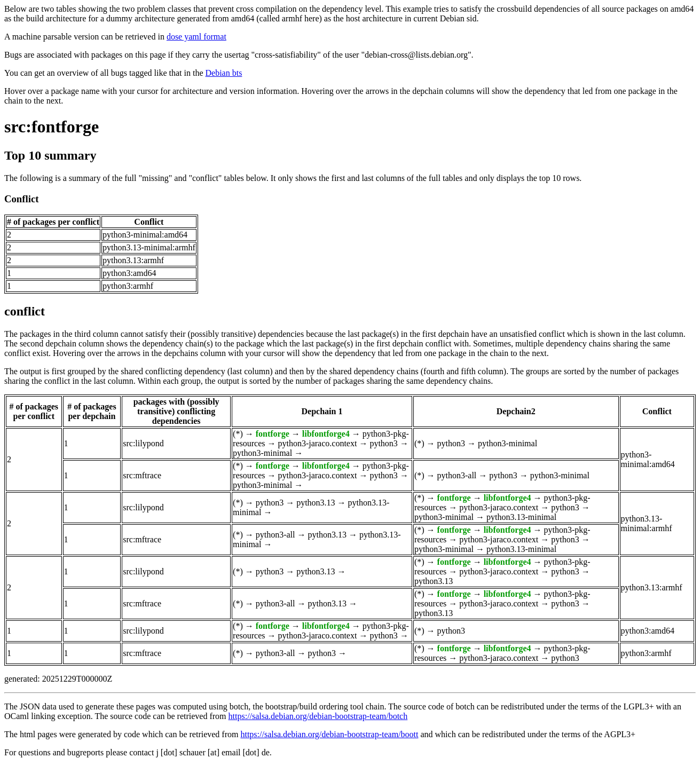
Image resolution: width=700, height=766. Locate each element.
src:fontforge (52, 127)
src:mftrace (142, 475)
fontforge (273, 434)
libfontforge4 (326, 434)
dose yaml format (196, 37)
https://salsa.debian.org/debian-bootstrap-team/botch (318, 716)
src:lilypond (143, 443)
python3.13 (316, 503)
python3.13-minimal (521, 517)
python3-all (457, 475)
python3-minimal (262, 453)
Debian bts (224, 73)
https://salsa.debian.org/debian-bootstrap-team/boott (329, 734)
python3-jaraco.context (317, 443)
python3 (383, 443)
